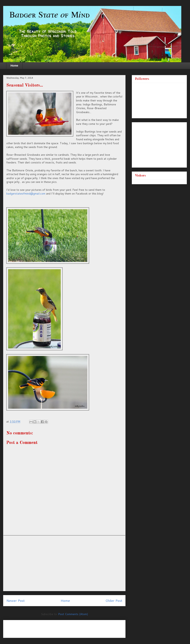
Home (14, 66)
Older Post (114, 601)
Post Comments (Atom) (73, 614)
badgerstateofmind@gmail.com (26, 194)
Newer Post (16, 601)
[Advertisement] (64, 563)
